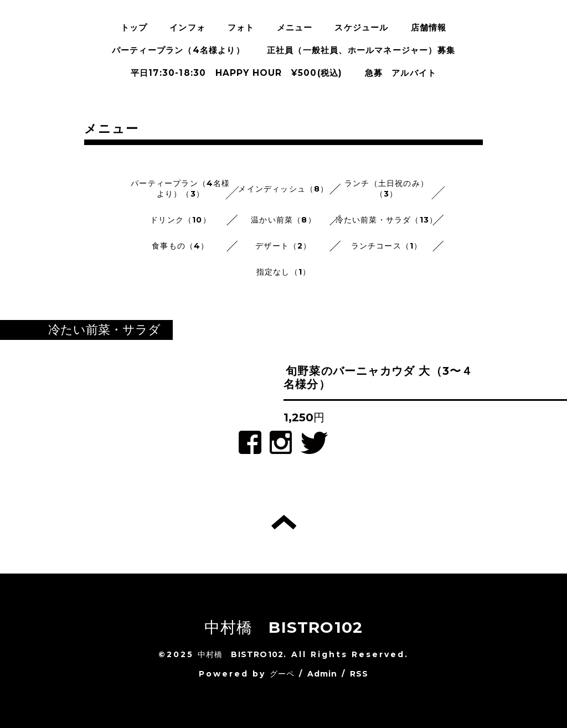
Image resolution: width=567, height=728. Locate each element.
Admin (323, 674)
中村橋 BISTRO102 (284, 627)
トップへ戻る (284, 522)
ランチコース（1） (387, 246)
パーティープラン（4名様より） (178, 50)
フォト (241, 27)
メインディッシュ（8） (283, 189)
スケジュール (361, 27)
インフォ (187, 27)
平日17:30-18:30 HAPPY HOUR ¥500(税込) (237, 73)
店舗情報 (429, 27)
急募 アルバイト (401, 73)
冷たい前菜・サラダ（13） (387, 220)
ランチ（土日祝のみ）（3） (386, 189)
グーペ (282, 674)
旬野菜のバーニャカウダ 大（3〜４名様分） (378, 378)
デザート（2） (283, 246)
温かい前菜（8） (283, 220)
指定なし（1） (283, 272)
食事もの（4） (180, 246)
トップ (134, 27)
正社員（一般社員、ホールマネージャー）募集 (361, 50)
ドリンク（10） (181, 220)
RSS (359, 674)
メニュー (295, 27)
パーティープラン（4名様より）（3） (180, 189)
